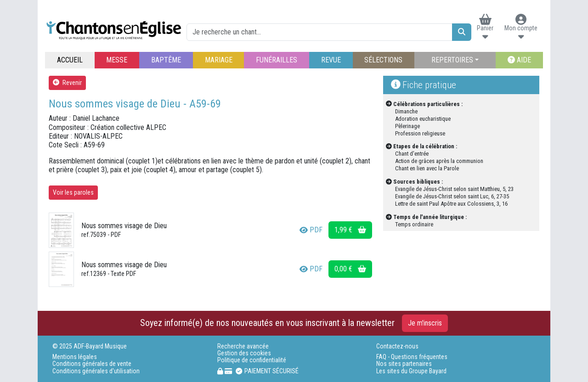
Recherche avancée (243, 346)
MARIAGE (219, 60)
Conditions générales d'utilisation (96, 371)
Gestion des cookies (244, 353)
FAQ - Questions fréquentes (412, 357)
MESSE (117, 60)
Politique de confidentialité (252, 360)
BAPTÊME (166, 60)
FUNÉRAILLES (277, 60)
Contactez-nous (397, 346)
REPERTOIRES (452, 60)
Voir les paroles (73, 192)
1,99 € (350, 230)
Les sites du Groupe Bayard (411, 371)
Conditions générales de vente (92, 364)
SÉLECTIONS (383, 60)
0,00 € (350, 269)
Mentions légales (75, 357)
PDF (311, 230)
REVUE (331, 60)
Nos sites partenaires (404, 364)
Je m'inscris (425, 323)
